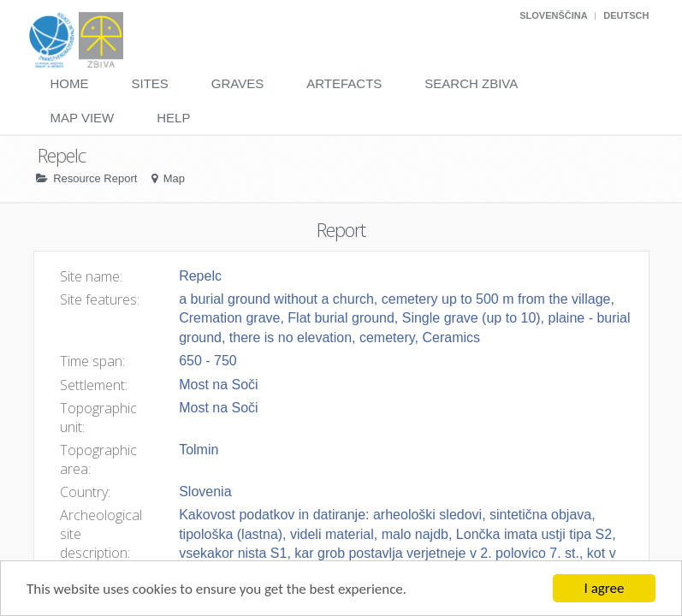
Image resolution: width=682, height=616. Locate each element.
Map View (83, 118)
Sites (150, 83)
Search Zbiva (471, 83)
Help (173, 118)
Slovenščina (553, 15)
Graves (237, 83)
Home (70, 83)
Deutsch (626, 15)
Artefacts (344, 83)
